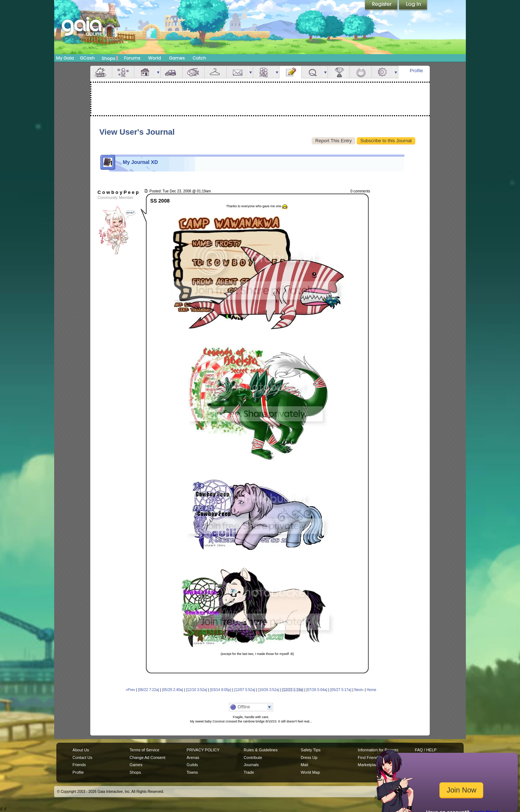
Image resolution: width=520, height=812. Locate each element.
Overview (101, 72)
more (158, 72)
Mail (238, 72)
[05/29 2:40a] (173, 690)
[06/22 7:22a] (148, 690)
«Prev (130, 690)
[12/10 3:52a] (196, 690)
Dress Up (309, 757)
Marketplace (369, 765)
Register (382, 5)
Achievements (339, 72)
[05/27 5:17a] (341, 690)
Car (172, 72)
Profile (417, 71)
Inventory (216, 72)
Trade (249, 772)
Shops (110, 58)
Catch (200, 58)
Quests (312, 72)
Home (371, 690)
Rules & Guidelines (261, 750)
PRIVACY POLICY (203, 750)
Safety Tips (311, 750)
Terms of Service (144, 750)
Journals (251, 765)
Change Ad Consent (148, 757)
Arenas (193, 757)
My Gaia (65, 58)
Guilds (192, 765)
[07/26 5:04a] (317, 690)
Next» (359, 690)
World (155, 58)
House (145, 72)
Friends (264, 72)
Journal (290, 72)
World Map (310, 772)
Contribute (253, 757)
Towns (192, 772)
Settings (383, 72)
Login (413, 5)
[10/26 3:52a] (269, 690)
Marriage (361, 72)
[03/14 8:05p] (221, 690)
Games (177, 58)
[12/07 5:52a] (244, 690)
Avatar (123, 72)
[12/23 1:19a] (292, 690)
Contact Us (83, 757)
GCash (88, 58)
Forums (132, 58)
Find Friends (369, 757)
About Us (81, 750)
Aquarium (194, 72)
